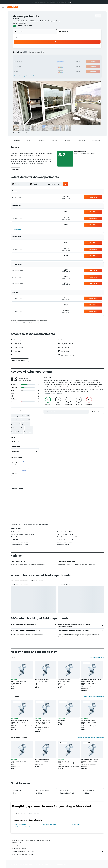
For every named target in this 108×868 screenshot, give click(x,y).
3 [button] (29, 53)
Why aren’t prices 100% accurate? (58, 855)
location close (28, 432)
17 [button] (29, 62)
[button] (106, 2)
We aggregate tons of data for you (58, 851)
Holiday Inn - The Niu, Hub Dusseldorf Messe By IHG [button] (42, 721)
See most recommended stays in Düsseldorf (91, 737)
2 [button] (25, 53)
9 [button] (25, 57)
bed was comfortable (17, 428)
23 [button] (25, 66)
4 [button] (33, 53)
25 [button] (33, 66)
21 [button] (47, 62)
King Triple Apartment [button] (64, 679)
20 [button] (42, 62)
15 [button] (51, 57)
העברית (70, 2)
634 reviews (28, 26)
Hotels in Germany (39, 864)
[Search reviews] (68, 412)
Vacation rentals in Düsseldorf (23, 827)
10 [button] (29, 57)
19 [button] (38, 62)
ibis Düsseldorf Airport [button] (88, 720)
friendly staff (26, 416)
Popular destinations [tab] (34, 813)
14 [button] (47, 57)
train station (29, 428)
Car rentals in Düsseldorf (50, 824)
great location (26, 424)
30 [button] (25, 71)
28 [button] (47, 66)
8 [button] (51, 53)
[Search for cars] (3, 20)
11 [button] (33, 57)
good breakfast (16, 424)
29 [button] (51, 66)
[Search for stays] (3, 16)
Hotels (21, 864)
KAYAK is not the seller (58, 848)
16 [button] (25, 62)
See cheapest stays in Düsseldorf (94, 696)
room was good (16, 416)
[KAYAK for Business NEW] (3, 33)
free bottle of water (17, 432)
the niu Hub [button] (61, 720)
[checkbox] (20, 463)
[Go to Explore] (3, 25)
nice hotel (27, 420)
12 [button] (38, 57)
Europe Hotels (28, 864)
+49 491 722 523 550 (20, 23)
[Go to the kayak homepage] (12, 7)
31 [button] (29, 71)
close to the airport (17, 420)
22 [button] (51, 62)
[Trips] (3, 38)
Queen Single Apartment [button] (19, 681)
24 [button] (29, 66)
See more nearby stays (97, 657)
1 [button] (51, 49)
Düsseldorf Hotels (50, 864)
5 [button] (38, 53)
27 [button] (42, 66)
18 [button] (33, 62)
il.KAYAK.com (14, 864)
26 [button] (38, 66)
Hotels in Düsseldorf (77, 824)
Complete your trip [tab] (19, 813)
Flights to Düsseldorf (20, 824)
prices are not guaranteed (47, 843)
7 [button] (47, 53)
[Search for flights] (3, 12)
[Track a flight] (3, 29)
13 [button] (42, 57)
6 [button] (42, 53)
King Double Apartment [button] (42, 679)
